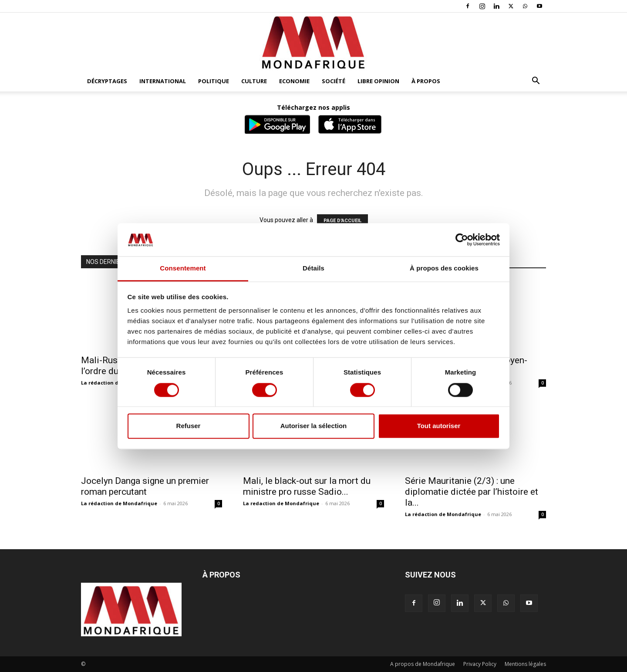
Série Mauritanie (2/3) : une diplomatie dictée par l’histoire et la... (472, 492)
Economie (294, 81)
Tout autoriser (439, 426)
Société (334, 81)
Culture (254, 81)
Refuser (189, 426)
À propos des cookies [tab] (444, 268)
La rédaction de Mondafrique (119, 503)
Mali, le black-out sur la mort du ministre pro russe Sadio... (307, 486)
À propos (426, 81)
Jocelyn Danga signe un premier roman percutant (145, 486)
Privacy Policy (480, 664)
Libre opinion (378, 81)
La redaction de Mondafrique (281, 503)
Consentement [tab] (183, 268)
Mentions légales (525, 664)
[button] (536, 82)
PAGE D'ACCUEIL (342, 221)
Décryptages (107, 81)
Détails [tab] (313, 268)
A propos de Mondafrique (423, 664)
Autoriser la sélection (314, 426)
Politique (214, 81)
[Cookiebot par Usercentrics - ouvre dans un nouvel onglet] (462, 240)
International (163, 81)
